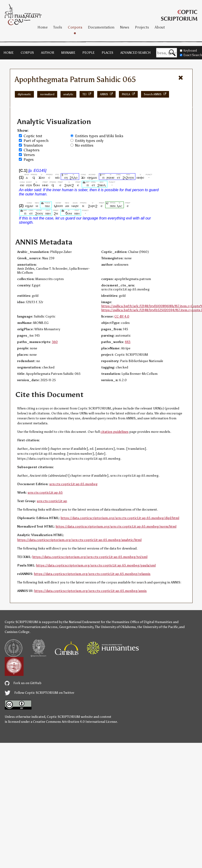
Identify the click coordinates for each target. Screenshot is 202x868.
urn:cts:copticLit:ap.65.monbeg (73, 484)
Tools (58, 27)
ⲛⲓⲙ (48, 213)
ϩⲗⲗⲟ (73, 177)
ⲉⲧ (119, 177)
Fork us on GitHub (23, 683)
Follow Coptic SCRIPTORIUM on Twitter (40, 693)
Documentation (101, 27)
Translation (33, 145)
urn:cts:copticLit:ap (52, 501)
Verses (29, 155)
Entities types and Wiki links (99, 136)
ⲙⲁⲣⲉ (75, 206)
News (125, 27)
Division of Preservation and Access (31, 627)
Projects (142, 27)
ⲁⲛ (67, 206)
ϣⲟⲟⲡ (58, 206)
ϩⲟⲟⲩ (39, 213)
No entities (84, 145)
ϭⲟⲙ (36, 185)
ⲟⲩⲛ (29, 185)
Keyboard (188, 51)
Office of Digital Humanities (151, 622)
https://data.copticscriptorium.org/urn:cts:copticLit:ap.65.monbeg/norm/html (116, 527)
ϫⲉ (83, 177)
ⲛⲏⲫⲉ (140, 177)
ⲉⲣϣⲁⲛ (92, 177)
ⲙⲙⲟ (45, 185)
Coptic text (33, 136)
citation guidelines (115, 432)
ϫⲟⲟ (42, 177)
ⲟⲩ (66, 177)
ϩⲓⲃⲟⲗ (101, 185)
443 (128, 342)
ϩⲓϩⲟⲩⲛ (128, 177)
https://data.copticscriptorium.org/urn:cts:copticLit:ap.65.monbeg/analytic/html (79, 540)
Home (42, 27)
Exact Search (191, 55)
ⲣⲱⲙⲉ (111, 177)
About (160, 27)
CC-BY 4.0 (122, 316)
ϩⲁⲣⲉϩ (69, 185)
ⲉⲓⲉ (22, 185)
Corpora (75, 27)
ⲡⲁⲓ (47, 206)
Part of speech (36, 141)
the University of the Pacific (158, 627)
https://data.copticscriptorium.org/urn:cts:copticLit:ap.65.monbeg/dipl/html (120, 518)
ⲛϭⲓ (57, 177)
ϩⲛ (56, 213)
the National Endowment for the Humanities (96, 622)
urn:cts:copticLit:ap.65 (45, 493)
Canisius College (17, 632)
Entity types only (89, 141)
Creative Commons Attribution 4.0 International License (75, 722)
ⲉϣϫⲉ (29, 206)
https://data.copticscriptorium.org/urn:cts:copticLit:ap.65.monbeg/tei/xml (90, 557)
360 (55, 342)
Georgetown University (76, 627)
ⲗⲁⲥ (119, 206)
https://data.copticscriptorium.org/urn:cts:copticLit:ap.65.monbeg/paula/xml (96, 565)
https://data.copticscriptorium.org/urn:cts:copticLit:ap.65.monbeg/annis (90, 591)
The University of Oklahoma (115, 627)
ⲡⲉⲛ (113, 206)
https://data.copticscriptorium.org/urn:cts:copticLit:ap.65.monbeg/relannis (92, 574)
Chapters (32, 150)
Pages (29, 159)
